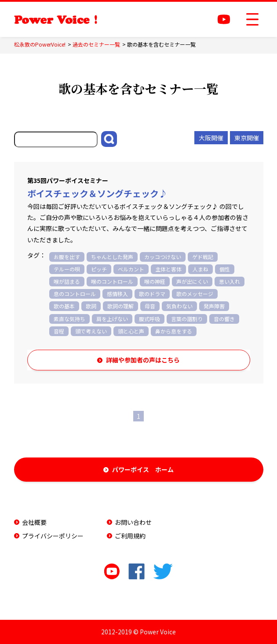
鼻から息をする (174, 331)
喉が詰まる (67, 281)
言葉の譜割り (187, 319)
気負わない (179, 306)
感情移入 (117, 294)
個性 (225, 269)
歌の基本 (64, 306)
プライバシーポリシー (53, 536)
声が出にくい (192, 281)
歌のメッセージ (195, 294)
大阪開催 (211, 138)
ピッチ (99, 269)
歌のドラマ (152, 294)
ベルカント (131, 269)
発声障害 (214, 306)
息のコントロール (75, 294)
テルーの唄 (67, 269)
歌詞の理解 (120, 306)
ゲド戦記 (203, 257)
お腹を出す (67, 257)
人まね (200, 269)
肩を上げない (112, 319)
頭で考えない (91, 331)
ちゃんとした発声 (112, 257)
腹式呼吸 (149, 319)
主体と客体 (168, 269)
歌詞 (91, 306)
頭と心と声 (131, 331)
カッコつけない (163, 257)
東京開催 (247, 138)
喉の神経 (155, 281)
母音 (150, 306)
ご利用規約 (130, 536)
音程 (59, 331)
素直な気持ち (69, 319)
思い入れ (230, 281)
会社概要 (34, 522)
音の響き (224, 319)
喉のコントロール (112, 281)
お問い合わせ (133, 522)
